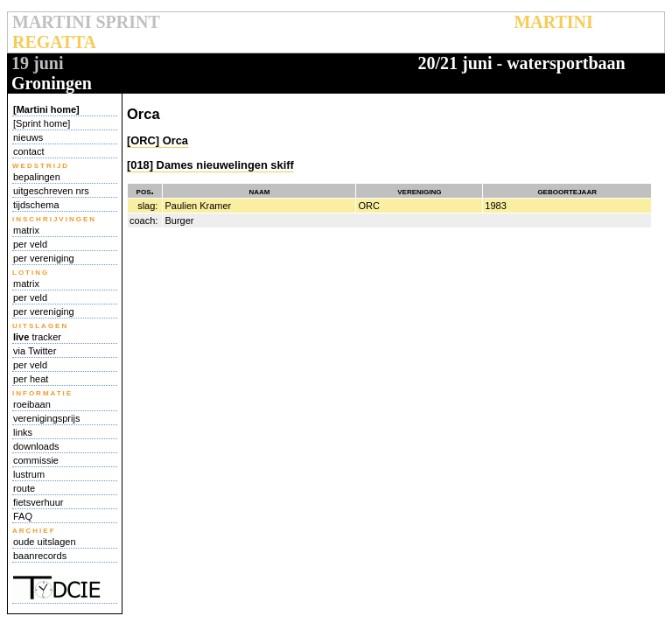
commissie (36, 460)
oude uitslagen (45, 542)
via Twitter (35, 351)
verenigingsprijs (46, 418)
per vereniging (44, 258)
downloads (36, 446)
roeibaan (32, 404)
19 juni (37, 63)
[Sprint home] (42, 123)
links (23, 432)
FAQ (23, 516)
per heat (31, 379)
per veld (30, 244)
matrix (26, 230)
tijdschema (36, 205)
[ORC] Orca (157, 140)
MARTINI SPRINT (86, 22)
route (24, 488)
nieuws (28, 137)
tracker (37, 337)
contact (28, 151)
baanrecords (40, 556)
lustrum (29, 474)
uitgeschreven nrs (51, 191)
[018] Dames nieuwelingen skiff (210, 165)
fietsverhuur (38, 502)
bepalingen (37, 177)
